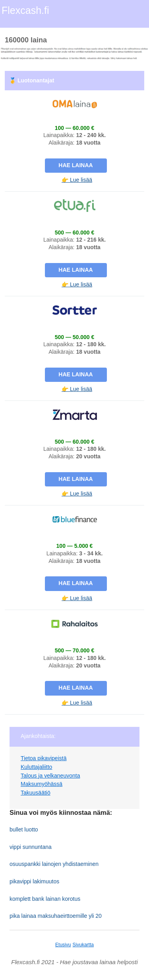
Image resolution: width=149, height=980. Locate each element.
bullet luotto (24, 829)
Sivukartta (83, 945)
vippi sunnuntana (31, 847)
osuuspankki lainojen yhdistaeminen (54, 864)
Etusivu (63, 945)
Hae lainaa (75, 165)
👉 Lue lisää (77, 180)
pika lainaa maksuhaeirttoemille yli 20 (56, 916)
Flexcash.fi (25, 10)
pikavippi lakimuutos (34, 881)
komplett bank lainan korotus (45, 899)
